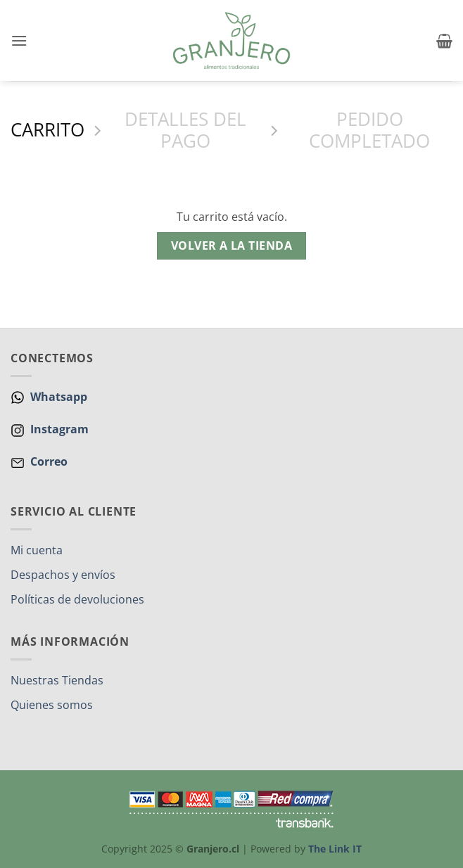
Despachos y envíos (63, 575)
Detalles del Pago (185, 130)
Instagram (58, 429)
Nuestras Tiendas (57, 680)
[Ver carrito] (444, 41)
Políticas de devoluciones (77, 599)
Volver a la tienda (231, 245)
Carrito (47, 130)
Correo (49, 461)
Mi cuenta (37, 550)
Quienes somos (52, 705)
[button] (19, 40)
